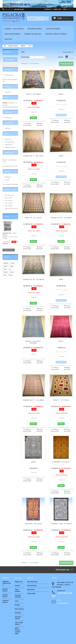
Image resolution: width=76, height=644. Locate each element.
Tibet (8, 128)
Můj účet (30, 578)
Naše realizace (19, 609)
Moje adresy (31, 590)
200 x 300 (9, 206)
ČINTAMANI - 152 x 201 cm (61, 462)
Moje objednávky (32, 582)
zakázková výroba (11, 208)
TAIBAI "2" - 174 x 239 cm (61, 400)
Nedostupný (9, 75)
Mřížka (67, 57)
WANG (61, 279)
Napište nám (57, 9)
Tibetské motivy (10, 147)
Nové (8, 92)
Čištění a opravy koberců (56, 34)
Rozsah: (5, 103)
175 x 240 (9, 203)
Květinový (9, 145)
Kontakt (8, 39)
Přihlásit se (48, 9)
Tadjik (12, 266)
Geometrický (9, 142)
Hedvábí (8, 177)
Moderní (9, 118)
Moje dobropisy (32, 586)
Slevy (7, 217)
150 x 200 (9, 200)
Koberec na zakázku (33, 34)
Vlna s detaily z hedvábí (10, 184)
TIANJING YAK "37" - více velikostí (33, 400)
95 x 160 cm (9, 195)
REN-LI (61, 341)
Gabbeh (6, 263)
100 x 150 (9, 198)
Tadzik (6, 266)
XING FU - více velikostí (33, 94)
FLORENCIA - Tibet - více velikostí (61, 524)
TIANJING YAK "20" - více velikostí (61, 218)
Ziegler (6, 272)
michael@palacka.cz (63, 603)
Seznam (71, 57)
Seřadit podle (25, 57)
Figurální (8, 139)
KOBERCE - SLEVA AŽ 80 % (14, 29)
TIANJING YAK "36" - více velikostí (33, 279)
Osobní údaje (31, 593)
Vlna (7, 180)
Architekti (18, 613)
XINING (61, 94)
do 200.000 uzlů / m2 (10, 166)
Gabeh (13, 263)
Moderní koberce (35, 29)
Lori (10, 269)
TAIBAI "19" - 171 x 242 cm (33, 218)
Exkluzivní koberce (12, 34)
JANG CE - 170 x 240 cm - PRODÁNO (33, 342)
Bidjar (12, 272)
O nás (17, 601)
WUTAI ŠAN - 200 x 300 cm (33, 524)
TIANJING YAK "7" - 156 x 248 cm (33, 156)
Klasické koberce (53, 29)
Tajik (5, 269)
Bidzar (11, 275)
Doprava (17, 586)
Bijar (5, 275)
